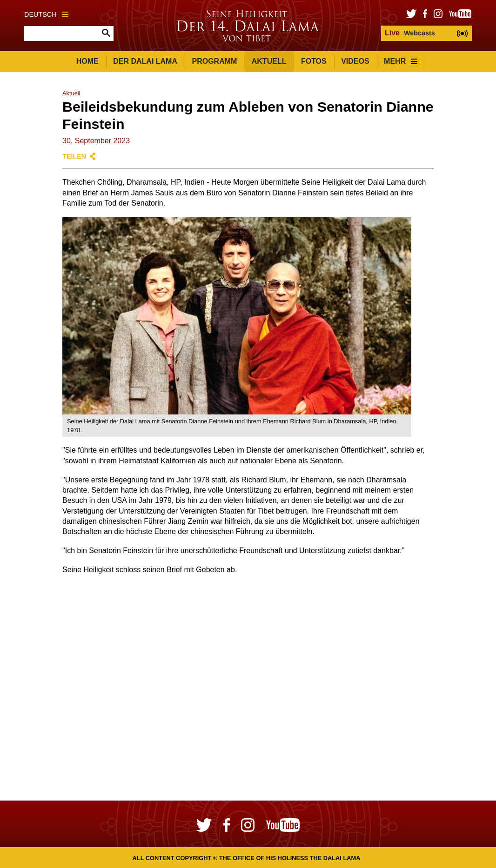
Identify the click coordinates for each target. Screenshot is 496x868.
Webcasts (410, 33)
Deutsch (46, 14)
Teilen (74, 156)
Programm (214, 61)
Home (87, 61)
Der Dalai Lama (145, 61)
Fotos (314, 61)
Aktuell (269, 61)
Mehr (401, 61)
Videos (355, 61)
